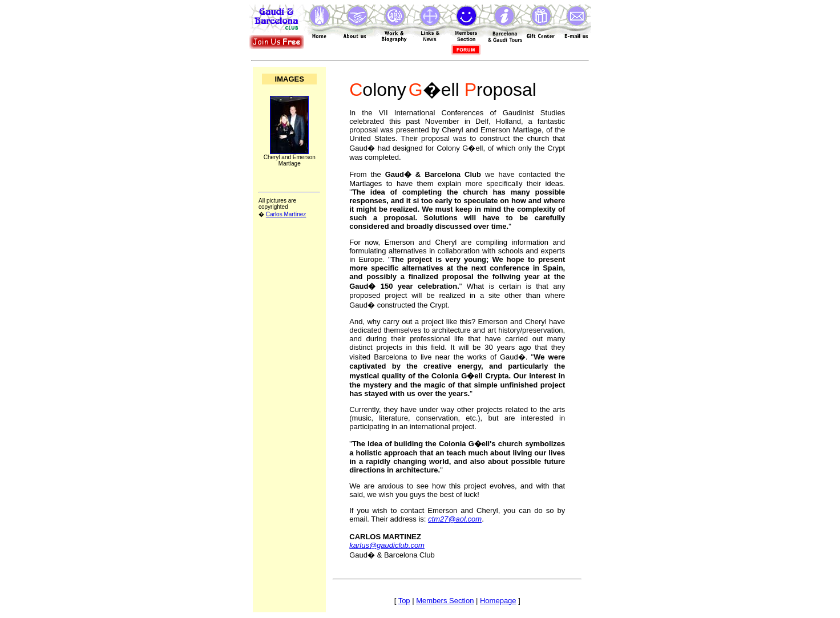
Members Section (445, 601)
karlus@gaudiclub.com (387, 545)
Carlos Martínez (286, 214)
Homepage (498, 601)
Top (404, 601)
